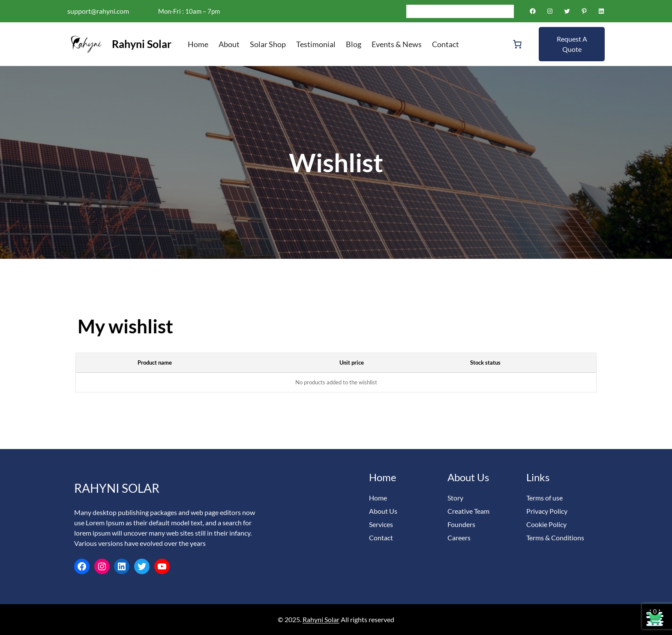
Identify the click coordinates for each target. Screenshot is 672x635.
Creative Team (468, 511)
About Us (383, 511)
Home (378, 498)
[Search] (507, 11)
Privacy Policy (547, 511)
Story (455, 498)
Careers (459, 538)
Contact (381, 538)
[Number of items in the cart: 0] (517, 44)
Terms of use (544, 498)
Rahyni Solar (142, 44)
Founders (461, 524)
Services (381, 524)
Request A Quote (572, 44)
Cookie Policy (546, 524)
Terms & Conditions (555, 538)
